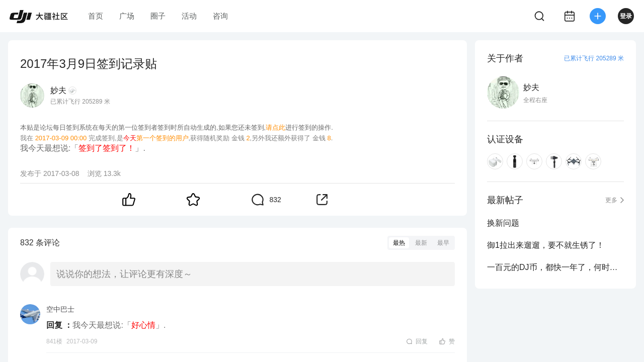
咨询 (220, 16)
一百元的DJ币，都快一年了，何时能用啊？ (555, 267)
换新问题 (503, 223)
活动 (189, 16)
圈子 (158, 16)
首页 (96, 16)
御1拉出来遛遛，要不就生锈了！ (546, 245)
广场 (127, 16)
